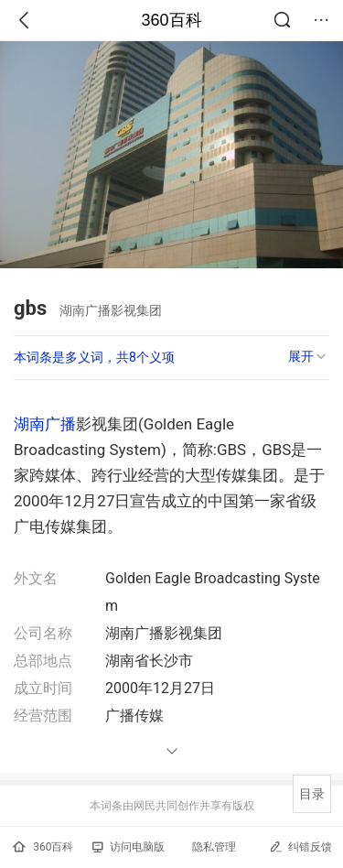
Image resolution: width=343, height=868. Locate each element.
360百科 (171, 20)
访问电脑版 (129, 847)
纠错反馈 (300, 846)
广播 (60, 424)
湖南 (29, 424)
